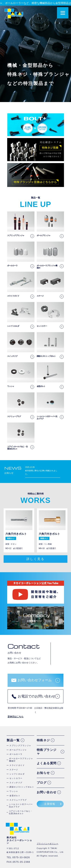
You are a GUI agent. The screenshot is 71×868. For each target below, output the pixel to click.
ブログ (42, 783)
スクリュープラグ (18, 800)
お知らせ (43, 773)
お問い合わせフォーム (35, 680)
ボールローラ (16, 754)
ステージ (14, 770)
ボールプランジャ (18, 750)
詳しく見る (35, 559)
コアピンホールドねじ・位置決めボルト (21, 812)
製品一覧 (13, 740)
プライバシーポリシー (48, 844)
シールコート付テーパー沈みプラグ (21, 805)
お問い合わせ (47, 792)
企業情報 (50, 804)
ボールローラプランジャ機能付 (21, 760)
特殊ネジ (43, 740)
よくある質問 (47, 763)
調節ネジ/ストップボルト (22, 787)
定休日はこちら (16, 717)
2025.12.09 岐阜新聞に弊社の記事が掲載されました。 (41, 471)
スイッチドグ (16, 783)
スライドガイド (17, 765)
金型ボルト (15, 796)
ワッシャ (14, 791)
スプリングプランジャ (20, 746)
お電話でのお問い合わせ (37, 696)
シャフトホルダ (17, 774)
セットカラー (16, 778)
